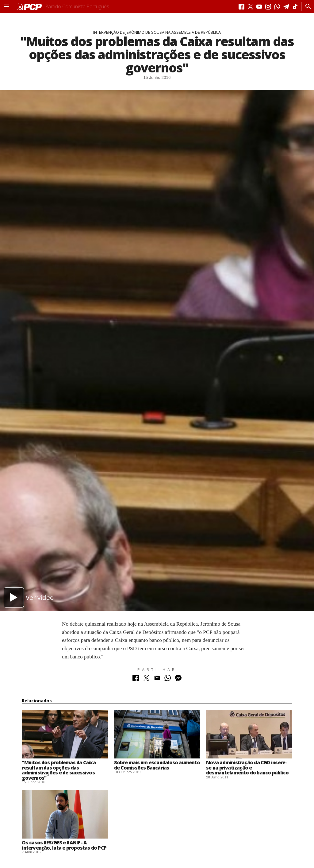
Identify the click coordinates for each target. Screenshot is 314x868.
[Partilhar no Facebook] (136, 679)
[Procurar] (306, 6)
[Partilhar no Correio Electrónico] (157, 679)
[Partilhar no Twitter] (146, 679)
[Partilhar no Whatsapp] (168, 679)
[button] (6, 6)
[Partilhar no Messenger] (178, 679)
